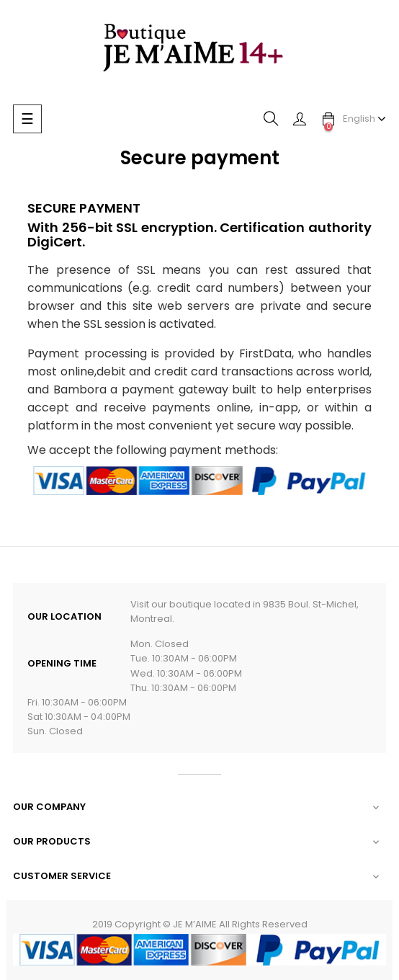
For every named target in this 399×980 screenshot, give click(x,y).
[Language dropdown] (364, 119)
